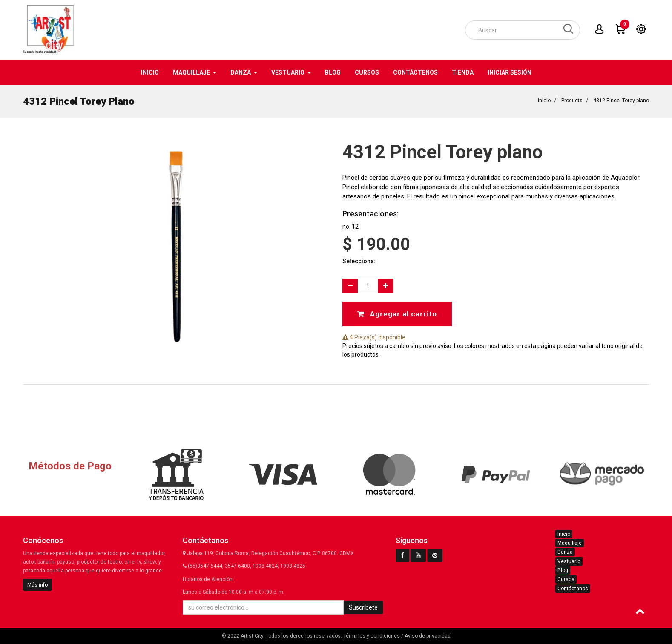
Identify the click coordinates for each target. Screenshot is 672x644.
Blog (563, 570)
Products (572, 101)
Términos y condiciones (372, 636)
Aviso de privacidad (428, 636)
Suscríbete (363, 607)
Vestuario (569, 561)
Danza (565, 552)
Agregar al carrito (397, 314)
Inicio (544, 101)
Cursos (566, 579)
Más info (37, 585)
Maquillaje (570, 543)
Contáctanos (573, 589)
